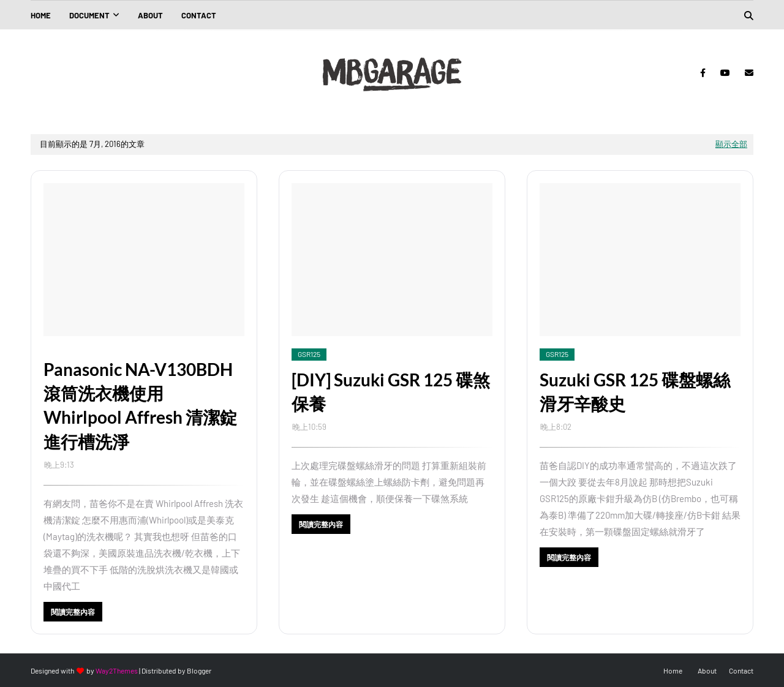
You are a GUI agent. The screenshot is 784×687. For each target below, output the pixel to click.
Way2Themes (117, 670)
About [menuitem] (150, 15)
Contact (741, 670)
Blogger (199, 670)
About (707, 670)
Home (673, 670)
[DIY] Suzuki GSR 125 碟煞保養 (391, 392)
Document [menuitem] (89, 15)
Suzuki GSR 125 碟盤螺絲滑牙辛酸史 (635, 392)
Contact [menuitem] (199, 15)
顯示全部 (731, 144)
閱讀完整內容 (73, 612)
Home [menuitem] (41, 15)
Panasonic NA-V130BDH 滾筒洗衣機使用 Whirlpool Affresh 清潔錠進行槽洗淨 (140, 405)
